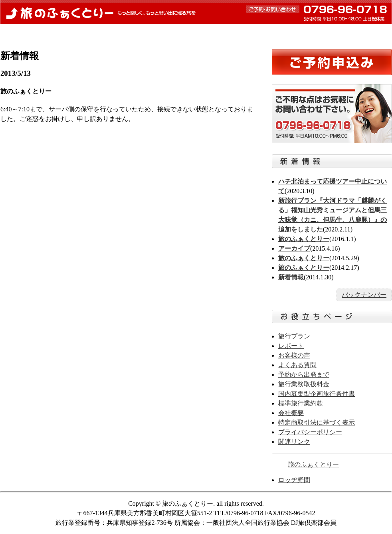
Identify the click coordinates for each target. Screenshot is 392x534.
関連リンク (294, 442)
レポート (204, 34)
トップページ (32, 34)
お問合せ (365, 34)
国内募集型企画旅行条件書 (317, 394)
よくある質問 (257, 34)
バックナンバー (364, 295)
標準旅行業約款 (301, 403)
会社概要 (291, 413)
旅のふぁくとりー (196, 12)
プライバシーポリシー (310, 432)
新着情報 (87, 34)
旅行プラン (294, 336)
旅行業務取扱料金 (304, 384)
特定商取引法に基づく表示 (317, 422)
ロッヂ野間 (294, 480)
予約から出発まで (146, 34)
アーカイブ (294, 248)
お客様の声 (313, 34)
